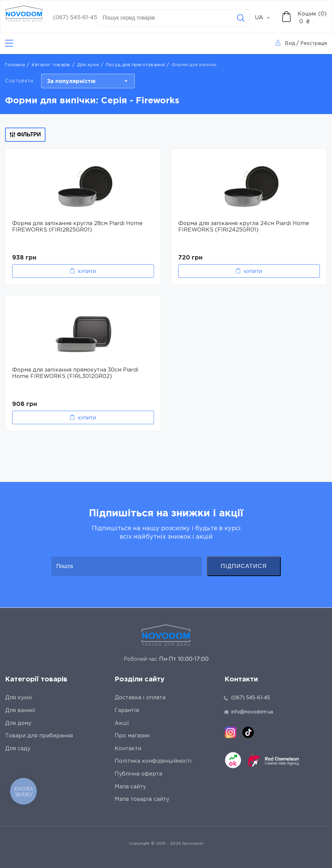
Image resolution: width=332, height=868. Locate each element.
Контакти (128, 749)
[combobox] (266, 18)
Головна (15, 65)
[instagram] (231, 732)
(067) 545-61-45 (75, 18)
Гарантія (127, 711)
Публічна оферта (138, 774)
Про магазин (132, 736)
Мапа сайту (130, 787)
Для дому (18, 723)
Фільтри (25, 134)
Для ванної (20, 711)
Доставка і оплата (140, 698)
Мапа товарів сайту (142, 799)
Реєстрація (314, 44)
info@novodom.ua (249, 712)
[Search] (241, 18)
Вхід (290, 44)
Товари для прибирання (39, 736)
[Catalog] (9, 43)
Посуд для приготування (135, 65)
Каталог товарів (51, 65)
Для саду (18, 749)
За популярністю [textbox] (71, 82)
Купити (87, 272)
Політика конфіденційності (153, 761)
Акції (122, 723)
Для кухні (88, 65)
